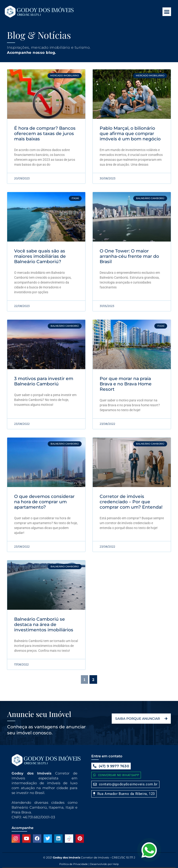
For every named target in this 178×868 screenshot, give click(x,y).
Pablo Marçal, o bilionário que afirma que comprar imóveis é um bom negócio (130, 134)
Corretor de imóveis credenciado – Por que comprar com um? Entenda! (131, 502)
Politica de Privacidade (74, 864)
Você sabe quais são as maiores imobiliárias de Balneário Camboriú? (40, 256)
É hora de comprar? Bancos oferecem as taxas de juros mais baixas (45, 134)
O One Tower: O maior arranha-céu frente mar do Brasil (129, 256)
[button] (167, 12)
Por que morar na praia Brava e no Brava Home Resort (126, 384)
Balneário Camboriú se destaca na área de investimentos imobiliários (44, 624)
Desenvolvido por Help (104, 864)
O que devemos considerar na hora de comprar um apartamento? (44, 502)
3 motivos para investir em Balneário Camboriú (44, 381)
